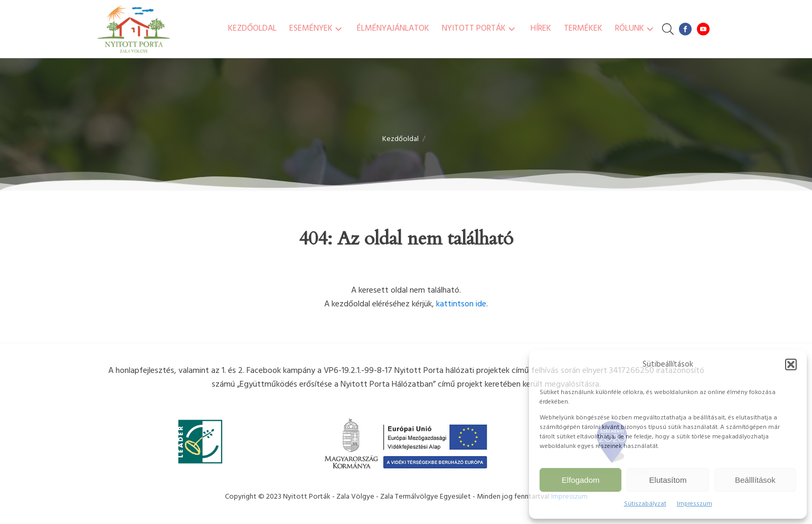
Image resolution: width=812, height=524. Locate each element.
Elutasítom (668, 480)
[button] (791, 364)
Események (317, 29)
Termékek (583, 29)
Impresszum (695, 504)
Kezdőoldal (252, 29)
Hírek (541, 29)
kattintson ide (461, 304)
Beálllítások (755, 480)
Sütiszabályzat (645, 504)
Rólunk (635, 29)
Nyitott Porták (480, 29)
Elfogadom (581, 480)
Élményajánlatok (393, 29)
